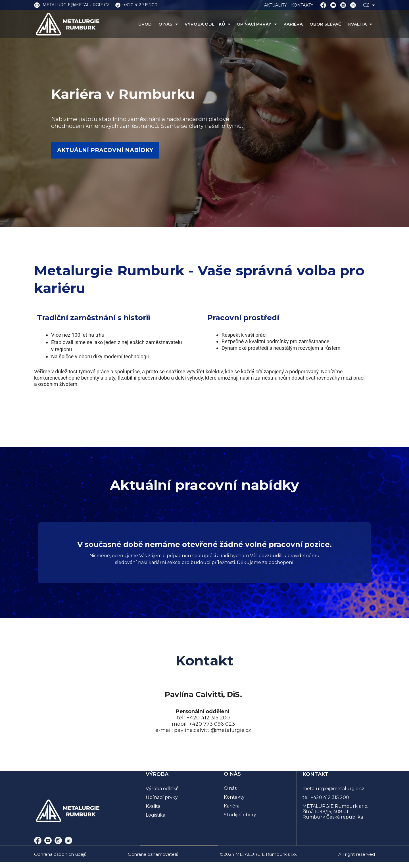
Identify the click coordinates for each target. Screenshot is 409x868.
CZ (369, 5)
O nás (230, 788)
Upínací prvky (162, 797)
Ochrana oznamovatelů (153, 854)
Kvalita (153, 806)
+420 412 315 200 (330, 797)
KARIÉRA (293, 24)
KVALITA (360, 24)
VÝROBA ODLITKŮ (207, 24)
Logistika (156, 815)
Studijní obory (240, 815)
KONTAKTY (302, 5)
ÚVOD (145, 24)
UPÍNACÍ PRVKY (257, 24)
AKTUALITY (276, 5)
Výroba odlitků (162, 788)
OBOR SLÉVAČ (325, 24)
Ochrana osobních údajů (60, 854)
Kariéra (232, 806)
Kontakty (234, 797)
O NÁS (168, 24)
